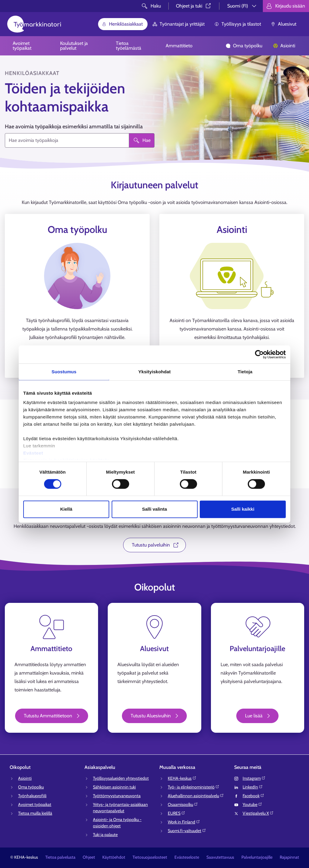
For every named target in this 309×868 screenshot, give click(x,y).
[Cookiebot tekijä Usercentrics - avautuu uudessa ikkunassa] (259, 354)
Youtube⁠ (252, 804)
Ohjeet (89, 857)
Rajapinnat (289, 857)
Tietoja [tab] (245, 372)
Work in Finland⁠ (184, 822)
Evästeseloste (187, 857)
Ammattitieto (179, 46)
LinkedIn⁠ (253, 787)
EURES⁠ (177, 813)
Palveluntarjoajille (257, 857)
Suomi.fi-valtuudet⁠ (187, 831)
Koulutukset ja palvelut (74, 46)
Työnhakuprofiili (32, 796)
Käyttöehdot (114, 857)
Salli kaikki (243, 509)
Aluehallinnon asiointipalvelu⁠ (196, 796)
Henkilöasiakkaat (122, 24)
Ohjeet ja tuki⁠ (194, 6)
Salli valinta (155, 509)
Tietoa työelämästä (129, 46)
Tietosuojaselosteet (150, 857)
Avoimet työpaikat (22, 46)
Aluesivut (284, 24)
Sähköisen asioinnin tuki (114, 787)
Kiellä (66, 509)
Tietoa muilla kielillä (35, 813)
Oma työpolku (244, 46)
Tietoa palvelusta (60, 857)
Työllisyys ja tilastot (238, 24)
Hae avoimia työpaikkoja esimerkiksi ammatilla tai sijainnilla (74, 127)
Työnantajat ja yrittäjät (178, 24)
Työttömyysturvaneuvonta (117, 796)
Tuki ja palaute (105, 835)
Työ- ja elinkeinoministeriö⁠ (194, 787)
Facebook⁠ (253, 796)
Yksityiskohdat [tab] (154, 372)
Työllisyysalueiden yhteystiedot (121, 778)
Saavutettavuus (220, 857)
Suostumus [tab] (64, 372)
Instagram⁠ (254, 778)
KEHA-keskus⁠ (182, 778)
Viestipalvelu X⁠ (258, 813)
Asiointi (284, 46)
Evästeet (33, 453)
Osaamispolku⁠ (183, 804)
